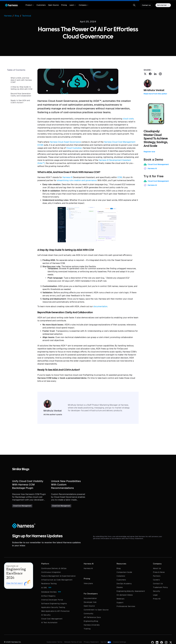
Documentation (90, 598)
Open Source (53, 5)
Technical (27, 16)
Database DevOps (49, 592)
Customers (41, 5)
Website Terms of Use (73, 642)
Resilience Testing (49, 584)
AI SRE (44, 588)
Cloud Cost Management (52, 619)
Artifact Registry (48, 596)
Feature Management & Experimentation (58, 576)
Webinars (120, 599)
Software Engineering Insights (54, 604)
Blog (119, 568)
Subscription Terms (54, 642)
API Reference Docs (92, 617)
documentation (100, 306)
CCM (120, 177)
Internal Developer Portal (52, 600)
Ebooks (120, 587)
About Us (157, 568)
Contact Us (158, 584)
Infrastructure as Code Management (57, 580)
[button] (30, 5)
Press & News (159, 572)
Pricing (64, 5)
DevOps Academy (124, 584)
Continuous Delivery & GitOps (54, 568)
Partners (157, 576)
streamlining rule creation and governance (77, 180)
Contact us (146, 5)
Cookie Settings (120, 642)
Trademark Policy (160, 587)
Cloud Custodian (74, 148)
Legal (155, 595)
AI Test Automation (49, 623)
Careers (156, 580)
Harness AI (67, 177)
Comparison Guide (124, 572)
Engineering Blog (91, 621)
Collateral (121, 576)
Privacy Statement (91, 642)
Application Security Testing (53, 607)
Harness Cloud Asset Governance (65, 142)
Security (157, 591)
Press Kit (157, 599)
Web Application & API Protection (55, 611)
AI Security (46, 615)
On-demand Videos (125, 595)
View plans (88, 583)
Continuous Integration (51, 572)
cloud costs (128, 119)
